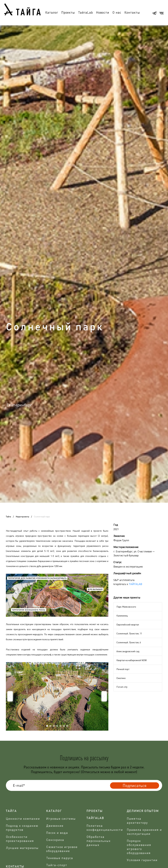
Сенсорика (55, 840)
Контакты (132, 12)
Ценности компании (23, 819)
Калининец (122, 616)
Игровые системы (61, 819)
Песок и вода (57, 833)
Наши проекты (22, 517)
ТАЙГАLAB (135, 584)
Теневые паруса (60, 858)
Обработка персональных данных (99, 841)
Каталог (52, 12)
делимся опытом (143, 811)
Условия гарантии (142, 860)
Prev (10, 696)
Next (104, 696)
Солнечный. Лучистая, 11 (129, 633)
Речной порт (123, 669)
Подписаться (135, 785)
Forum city (122, 687)
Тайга (8, 517)
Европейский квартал (128, 624)
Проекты (68, 12)
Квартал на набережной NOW (132, 660)
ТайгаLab (86, 12)
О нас (117, 12)
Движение (55, 826)
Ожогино (121, 678)
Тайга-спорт (57, 865)
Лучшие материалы (22, 848)
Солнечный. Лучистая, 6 (129, 642)
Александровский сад (128, 651)
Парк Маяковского (126, 607)
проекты (95, 811)
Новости (103, 12)
